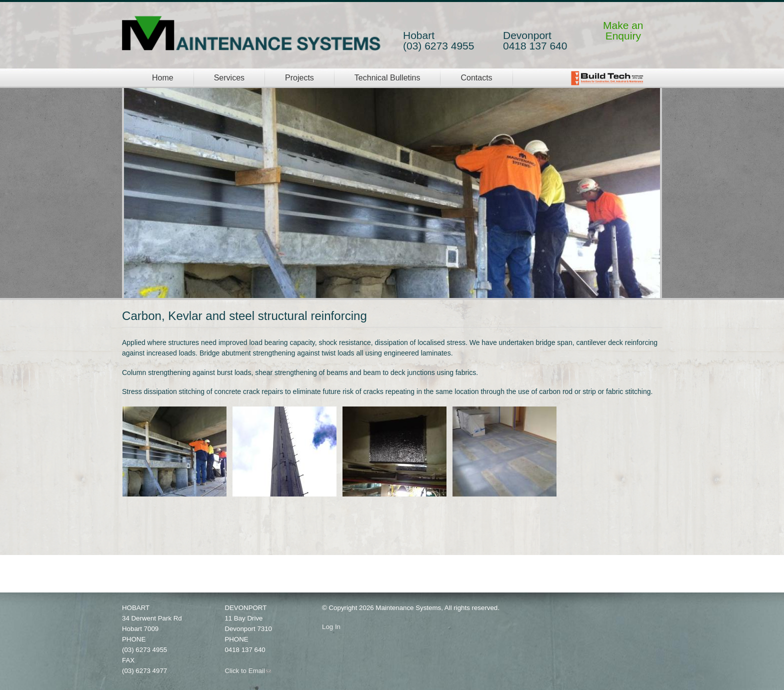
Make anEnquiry (623, 30)
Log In (331, 627)
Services (229, 78)
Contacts (476, 78)
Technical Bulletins (387, 78)
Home (163, 78)
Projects (299, 78)
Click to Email (248, 671)
